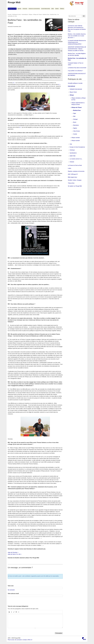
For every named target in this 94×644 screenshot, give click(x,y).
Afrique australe (76, 141)
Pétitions (62, 9)
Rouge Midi (14, 2)
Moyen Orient (73, 92)
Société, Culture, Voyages (75, 180)
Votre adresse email (13, 594)
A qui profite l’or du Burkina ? (75, 71)
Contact (25, 640)
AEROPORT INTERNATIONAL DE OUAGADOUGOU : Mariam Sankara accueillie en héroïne (77, 49)
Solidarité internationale (76, 89)
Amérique (72, 150)
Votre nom (11, 586)
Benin (75, 122)
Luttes (70, 168)
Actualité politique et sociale (75, 83)
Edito (53, 9)
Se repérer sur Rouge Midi (75, 186)
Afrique (30, 14)
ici (13, 83)
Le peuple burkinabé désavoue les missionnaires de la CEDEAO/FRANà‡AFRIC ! (77, 42)
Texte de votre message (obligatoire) (18, 606)
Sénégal (75, 119)
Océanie (72, 162)
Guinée (75, 134)
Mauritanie (76, 125)
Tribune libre (71, 183)
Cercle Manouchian (46, 9)
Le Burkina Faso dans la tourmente (77, 68)
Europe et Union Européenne (77, 147)
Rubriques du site (12, 9)
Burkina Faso (46, 14)
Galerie (57, 9)
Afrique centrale (76, 138)
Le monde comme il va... (76, 159)
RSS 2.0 (30, 640)
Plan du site (11, 640)
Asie (71, 144)
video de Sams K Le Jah (14, 554)
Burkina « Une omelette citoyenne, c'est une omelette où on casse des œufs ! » (77, 36)
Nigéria (75, 128)
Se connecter (11, 590)
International (25, 14)
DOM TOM (73, 156)
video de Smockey (13, 552)
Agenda (19, 9)
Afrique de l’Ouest (37, 14)
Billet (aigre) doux (73, 177)
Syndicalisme (73, 153)
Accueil (9, 14)
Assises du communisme (34, 9)
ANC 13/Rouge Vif (73, 174)
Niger (75, 113)
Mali (74, 116)
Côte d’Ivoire (77, 131)
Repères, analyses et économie (76, 171)
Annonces (25, 9)
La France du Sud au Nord (75, 165)
